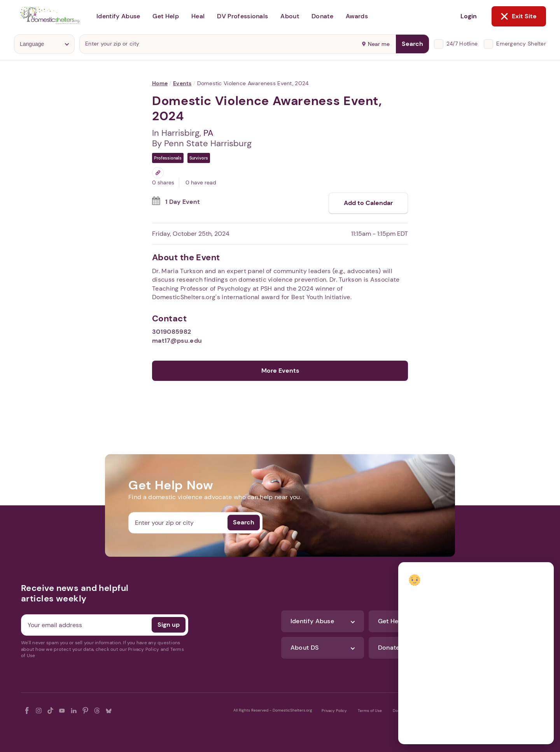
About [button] (290, 16)
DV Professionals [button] (242, 16)
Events (182, 83)
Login (469, 16)
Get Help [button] (166, 16)
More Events (280, 371)
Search (412, 44)
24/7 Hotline (462, 44)
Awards (357, 16)
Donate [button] (322, 16)
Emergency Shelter (521, 44)
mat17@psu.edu (177, 341)
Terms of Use (370, 711)
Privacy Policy (334, 711)
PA (208, 133)
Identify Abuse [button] (118, 16)
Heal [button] (198, 16)
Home (160, 83)
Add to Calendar (368, 203)
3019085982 (171, 332)
